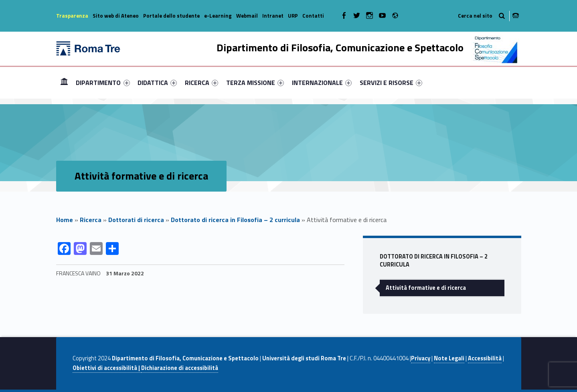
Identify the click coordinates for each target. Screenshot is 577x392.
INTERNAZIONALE (322, 83)
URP (293, 16)
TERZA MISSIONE (255, 83)
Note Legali (449, 358)
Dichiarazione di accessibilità (180, 368)
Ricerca (91, 220)
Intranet (273, 16)
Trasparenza (72, 16)
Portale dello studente (171, 16)
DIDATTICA (157, 83)
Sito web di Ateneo (116, 16)
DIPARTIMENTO (103, 83)
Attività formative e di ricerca (426, 288)
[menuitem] (64, 83)
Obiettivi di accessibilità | (107, 368)
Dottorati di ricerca (136, 220)
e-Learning (218, 16)
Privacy (421, 358)
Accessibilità (485, 358)
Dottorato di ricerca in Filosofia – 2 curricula (235, 220)
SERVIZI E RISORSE (391, 83)
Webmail (247, 16)
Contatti (313, 16)
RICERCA (201, 83)
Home (64, 82)
